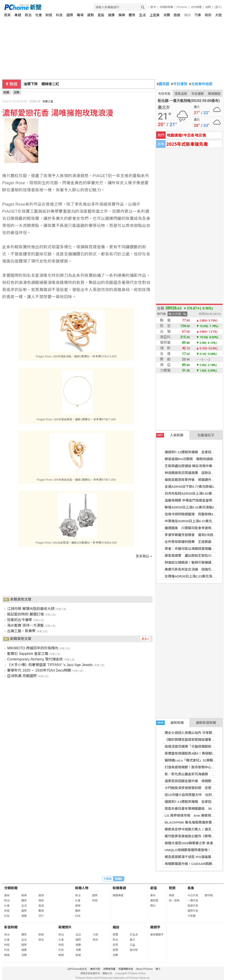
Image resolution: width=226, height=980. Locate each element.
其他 (41, 940)
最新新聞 (170, 723)
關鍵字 (155, 927)
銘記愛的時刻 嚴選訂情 (25, 614)
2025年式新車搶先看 (187, 144)
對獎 (172, 888)
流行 (41, 916)
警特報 (209, 895)
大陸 (218, 15)
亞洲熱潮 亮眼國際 (22, 676)
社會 (39, 15)
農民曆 (163, 84)
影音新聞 (11, 927)
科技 (59, 15)
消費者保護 (109, 969)
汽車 (198, 15)
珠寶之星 (48, 101)
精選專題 (118, 895)
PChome (182, 7)
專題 (18, 15)
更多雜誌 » (144, 556)
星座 (101, 15)
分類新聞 (11, 888)
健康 (111, 15)
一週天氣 (193, 901)
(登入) (218, 7)
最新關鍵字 (157, 935)
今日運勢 (179, 84)
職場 (80, 15)
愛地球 (134, 950)
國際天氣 (193, 911)
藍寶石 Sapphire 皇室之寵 (28, 654)
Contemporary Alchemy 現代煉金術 (35, 659)
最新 (7, 895)
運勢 (90, 15)
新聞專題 (119, 888)
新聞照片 (65, 927)
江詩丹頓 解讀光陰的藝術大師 (31, 609)
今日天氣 (164, 94)
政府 (208, 15)
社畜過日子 (206, 435)
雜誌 (187, 15)
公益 (132, 945)
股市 (153, 7)
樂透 (172, 895)
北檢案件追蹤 (201, 84)
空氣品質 (181, 94)
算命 (153, 895)
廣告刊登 (95, 969)
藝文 (132, 940)
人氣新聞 (170, 435)
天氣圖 (192, 916)
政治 (28, 15)
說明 (208, 7)
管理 (115, 950)
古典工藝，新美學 (21, 631)
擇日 (153, 906)
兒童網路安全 (126, 969)
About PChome (145, 969)
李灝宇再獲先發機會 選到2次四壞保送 (194, 535)
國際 (70, 15)
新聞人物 (82, 888)
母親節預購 (166, 7)
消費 (167, 15)
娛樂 (122, 15)
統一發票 (174, 901)
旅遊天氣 (193, 906)
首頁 (7, 15)
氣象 (191, 888)
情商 (41, 901)
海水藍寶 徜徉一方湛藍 (25, 625)
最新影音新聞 (206, 723)
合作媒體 (196, 7)
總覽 (115, 935)
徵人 (158, 969)
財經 (49, 15)
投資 (115, 945)
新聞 (6, 92)
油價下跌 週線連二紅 (41, 84)
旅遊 (177, 15)
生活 (142, 15)
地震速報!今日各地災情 (186, 135)
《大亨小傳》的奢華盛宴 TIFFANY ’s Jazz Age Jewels (50, 665)
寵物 (41, 895)
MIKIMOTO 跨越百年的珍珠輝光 (33, 648)
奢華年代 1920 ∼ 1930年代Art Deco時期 (39, 670)
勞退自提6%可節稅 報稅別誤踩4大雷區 (195, 459)
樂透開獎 (214, 94)
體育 (132, 15)
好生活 (134, 935)
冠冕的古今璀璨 (20, 620)
